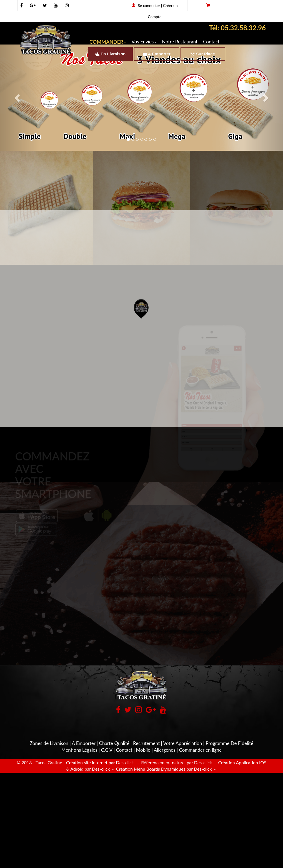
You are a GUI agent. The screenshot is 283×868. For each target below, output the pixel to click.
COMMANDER (108, 42)
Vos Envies (144, 42)
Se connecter (149, 5)
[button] (141, 289)
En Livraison (110, 54)
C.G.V (107, 750)
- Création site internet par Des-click (99, 762)
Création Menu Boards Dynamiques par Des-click (163, 769)
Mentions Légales (79, 750)
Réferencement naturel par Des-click (176, 762)
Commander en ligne (201, 750)
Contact (211, 42)
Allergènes (165, 750)
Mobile (143, 750)
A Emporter (157, 54)
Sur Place (203, 54)
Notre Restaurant (180, 42)
